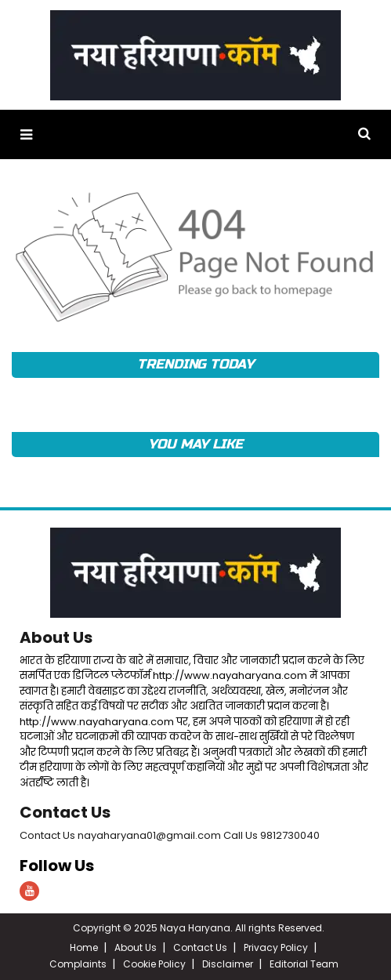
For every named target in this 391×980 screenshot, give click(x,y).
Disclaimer (228, 964)
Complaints (78, 964)
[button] (26, 134)
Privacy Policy (276, 947)
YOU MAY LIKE (195, 444)
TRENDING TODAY (195, 364)
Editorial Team (304, 964)
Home (84, 947)
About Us (56, 637)
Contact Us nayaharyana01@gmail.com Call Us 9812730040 (170, 835)
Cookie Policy (154, 964)
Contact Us (65, 812)
